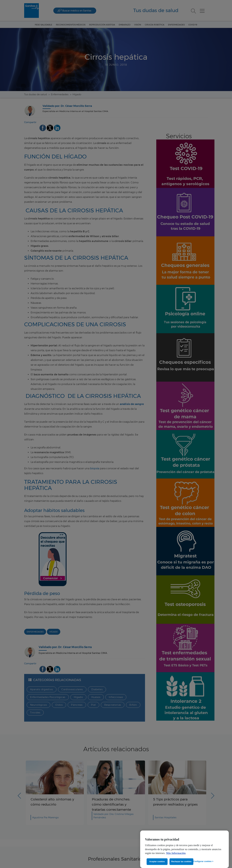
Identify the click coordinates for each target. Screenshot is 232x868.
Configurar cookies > (203, 861)
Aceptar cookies (157, 862)
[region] (184, 849)
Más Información (176, 853)
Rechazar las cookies (181, 862)
